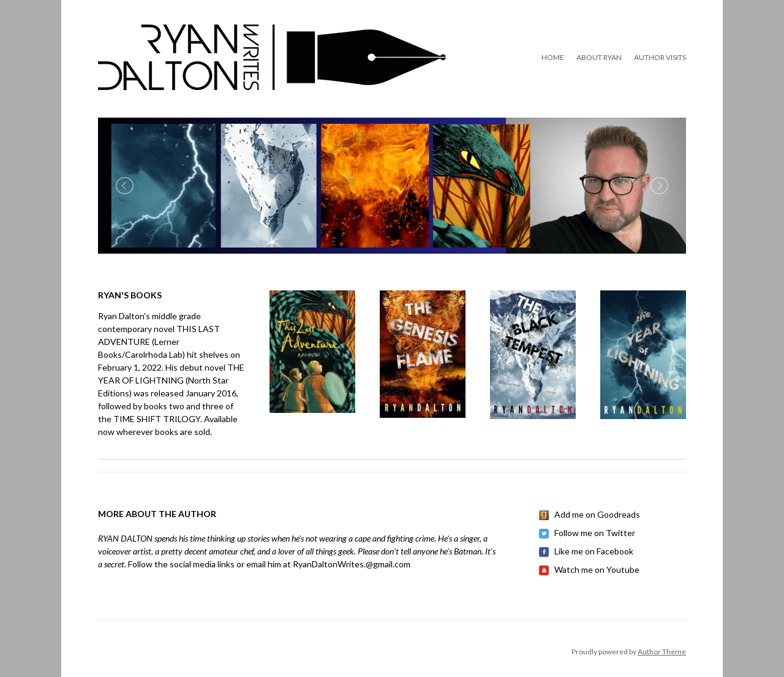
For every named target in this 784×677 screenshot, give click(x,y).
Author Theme (662, 652)
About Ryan (599, 57)
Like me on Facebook (594, 551)
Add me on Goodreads (597, 514)
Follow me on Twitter (595, 533)
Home (553, 57)
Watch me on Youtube (597, 569)
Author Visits (660, 57)
